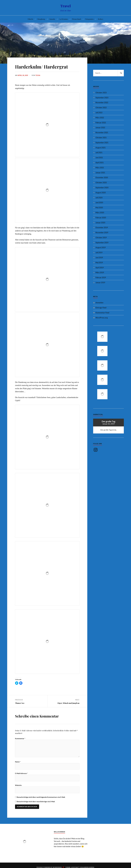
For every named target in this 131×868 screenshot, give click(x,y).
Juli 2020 (99, 198)
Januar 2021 (100, 173)
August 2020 (101, 193)
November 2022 (102, 103)
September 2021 (102, 143)
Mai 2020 (99, 208)
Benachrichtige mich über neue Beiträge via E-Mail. (36, 803)
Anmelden (99, 303)
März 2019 (100, 272)
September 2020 (102, 188)
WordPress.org (102, 318)
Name (18, 763)
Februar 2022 (101, 123)
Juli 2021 (99, 153)
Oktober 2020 (101, 183)
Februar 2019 (101, 277)
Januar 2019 (100, 283)
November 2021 (102, 133)
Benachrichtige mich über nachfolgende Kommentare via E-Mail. (41, 798)
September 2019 (102, 243)
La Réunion (64, 19)
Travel (66, 6)
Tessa (38, 75)
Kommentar (20, 738)
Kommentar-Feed (102, 313)
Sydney (101, 19)
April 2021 (100, 163)
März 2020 (100, 213)
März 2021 (100, 168)
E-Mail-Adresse (21, 775)
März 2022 (100, 118)
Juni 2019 (99, 258)
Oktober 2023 (101, 93)
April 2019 (100, 268)
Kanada (52, 19)
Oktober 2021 (101, 138)
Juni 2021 (99, 158)
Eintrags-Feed (101, 308)
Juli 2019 (99, 253)
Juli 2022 (99, 113)
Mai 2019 (99, 263)
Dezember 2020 (102, 178)
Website (18, 786)
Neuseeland (77, 19)
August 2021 (101, 148)
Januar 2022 (100, 128)
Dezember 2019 (102, 228)
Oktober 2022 (101, 108)
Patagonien (89, 19)
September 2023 (102, 98)
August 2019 (101, 247)
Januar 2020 (100, 223)
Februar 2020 (101, 218)
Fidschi (30, 19)
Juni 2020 (99, 203)
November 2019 (102, 233)
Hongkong (41, 19)
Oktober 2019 (101, 238)
